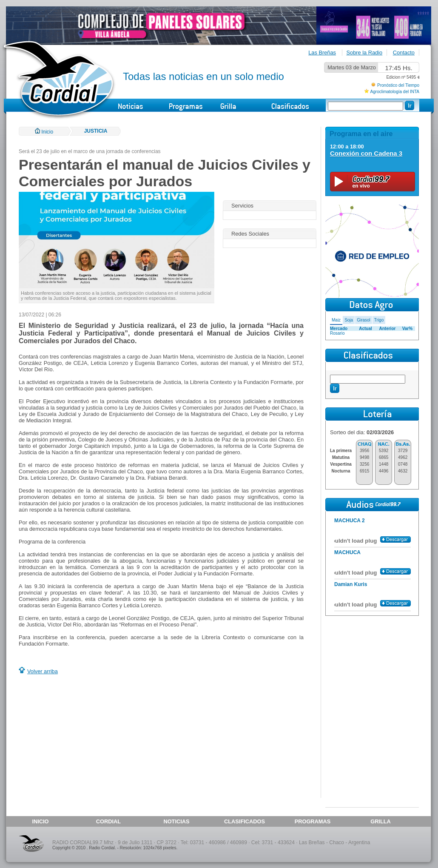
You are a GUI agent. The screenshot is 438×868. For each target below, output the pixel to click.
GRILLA (381, 821)
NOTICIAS (176, 821)
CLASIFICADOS (245, 821)
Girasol (364, 320)
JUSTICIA (96, 131)
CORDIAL (108, 821)
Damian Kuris (351, 584)
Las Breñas (322, 53)
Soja (349, 320)
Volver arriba (43, 671)
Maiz (336, 320)
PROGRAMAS (313, 821)
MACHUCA (347, 552)
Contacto (404, 53)
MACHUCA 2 (350, 521)
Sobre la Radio (365, 53)
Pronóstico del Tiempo (398, 85)
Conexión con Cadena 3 (366, 153)
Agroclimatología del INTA (395, 92)
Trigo (379, 320)
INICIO (40, 821)
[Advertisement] (90, 737)
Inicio (44, 132)
